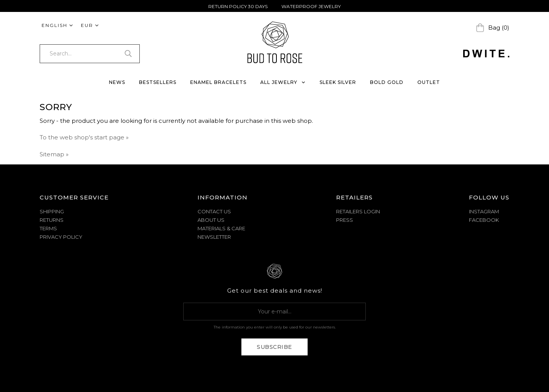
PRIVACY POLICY (61, 237)
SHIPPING (52, 211)
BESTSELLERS (158, 82)
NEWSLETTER (214, 237)
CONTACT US (214, 211)
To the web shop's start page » (84, 137)
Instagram (484, 211)
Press (345, 220)
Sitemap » (54, 154)
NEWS (117, 82)
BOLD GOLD (387, 82)
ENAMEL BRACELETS (218, 82)
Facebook (484, 220)
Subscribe (274, 347)
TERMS (48, 228)
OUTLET (429, 82)
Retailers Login (358, 211)
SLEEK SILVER (338, 82)
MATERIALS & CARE (221, 228)
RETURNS (52, 220)
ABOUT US (211, 220)
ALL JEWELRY (283, 82)
